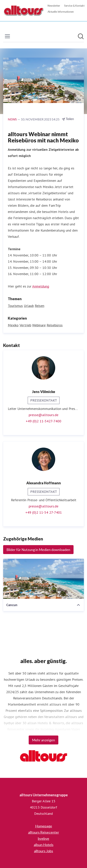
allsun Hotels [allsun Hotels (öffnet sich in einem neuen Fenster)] (44, 845)
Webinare (39, 325)
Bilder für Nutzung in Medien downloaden (38, 550)
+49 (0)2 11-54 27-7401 (44, 512)
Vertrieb (25, 325)
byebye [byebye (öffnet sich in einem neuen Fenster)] (43, 838)
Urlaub (29, 306)
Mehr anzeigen (43, 740)
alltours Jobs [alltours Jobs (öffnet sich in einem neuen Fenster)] (43, 851)
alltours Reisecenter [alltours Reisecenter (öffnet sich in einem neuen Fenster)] (44, 832)
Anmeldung (41, 286)
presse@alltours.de (43, 415)
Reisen (40, 306)
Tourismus (15, 306)
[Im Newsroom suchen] (81, 36)
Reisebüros (55, 325)
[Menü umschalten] (7, 36)
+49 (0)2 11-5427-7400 (43, 421)
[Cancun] (43, 579)
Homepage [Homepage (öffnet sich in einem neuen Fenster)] (44, 826)
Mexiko (13, 325)
